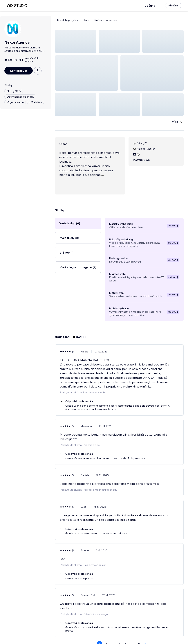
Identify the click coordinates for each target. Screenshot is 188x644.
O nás (86, 20)
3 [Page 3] (113, 631)
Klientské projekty (68, 20)
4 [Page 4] (119, 631)
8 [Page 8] (139, 631)
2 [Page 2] (106, 631)
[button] (76, 41)
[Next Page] (146, 631)
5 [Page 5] (126, 631)
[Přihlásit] (173, 6)
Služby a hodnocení (106, 20)
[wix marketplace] (17, 6)
